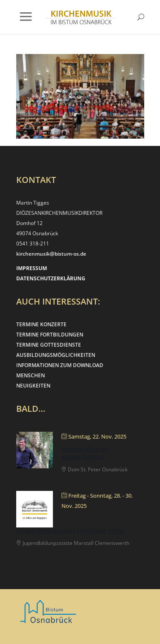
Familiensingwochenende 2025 (70, 531)
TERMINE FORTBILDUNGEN (50, 335)
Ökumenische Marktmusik (85, 454)
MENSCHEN (31, 375)
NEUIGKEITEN (33, 386)
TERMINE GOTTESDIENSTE (49, 345)
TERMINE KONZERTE (41, 324)
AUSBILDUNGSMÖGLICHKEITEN (56, 355)
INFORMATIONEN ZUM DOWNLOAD (60, 365)
